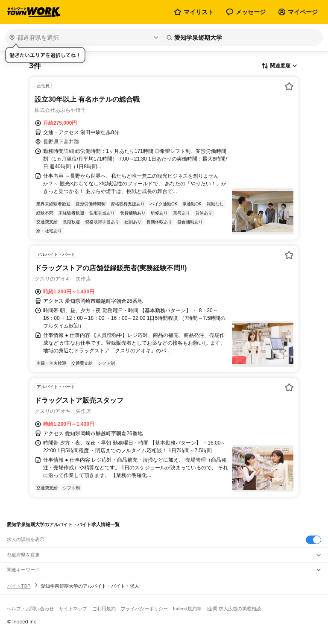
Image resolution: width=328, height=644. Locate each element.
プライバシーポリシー (144, 609)
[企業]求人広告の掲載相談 (234, 609)
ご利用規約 (104, 609)
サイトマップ (73, 609)
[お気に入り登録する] (289, 86)
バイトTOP (19, 586)
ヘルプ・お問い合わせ (30, 609)
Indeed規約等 (187, 609)
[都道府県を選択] (83, 38)
